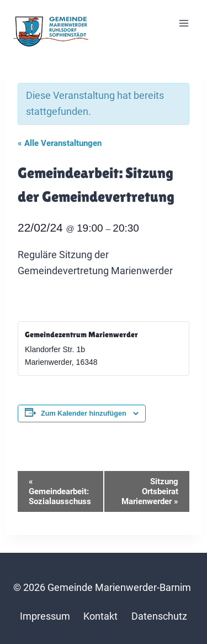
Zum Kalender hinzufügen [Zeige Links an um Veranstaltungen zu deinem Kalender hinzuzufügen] (84, 413)
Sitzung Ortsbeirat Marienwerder (150, 491)
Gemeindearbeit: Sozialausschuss (60, 491)
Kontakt (100, 616)
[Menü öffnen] (184, 23)
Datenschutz (159, 616)
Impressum (45, 616)
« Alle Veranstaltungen (60, 143)
